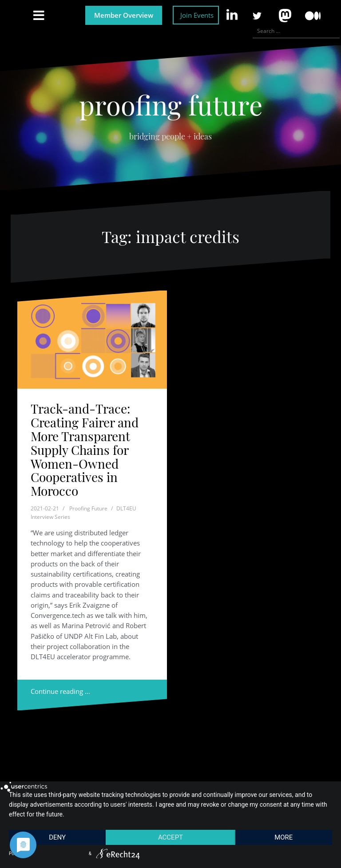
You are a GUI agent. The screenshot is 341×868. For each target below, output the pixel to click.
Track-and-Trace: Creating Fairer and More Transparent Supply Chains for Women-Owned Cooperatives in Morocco (85, 450)
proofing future (171, 104)
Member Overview (124, 15)
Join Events (197, 15)
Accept (170, 837)
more (284, 837)
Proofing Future (88, 508)
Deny (57, 837)
